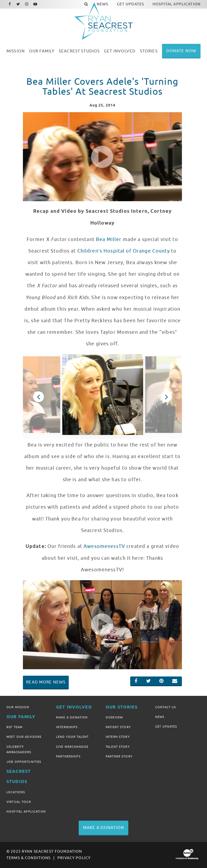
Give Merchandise (72, 747)
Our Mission (18, 707)
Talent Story (118, 747)
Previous (38, 397)
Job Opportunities (24, 762)
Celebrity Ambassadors (19, 749)
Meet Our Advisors (24, 737)
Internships (67, 727)
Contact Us (166, 707)
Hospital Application (26, 812)
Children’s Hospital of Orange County (124, 251)
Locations (16, 792)
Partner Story (119, 756)
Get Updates (166, 727)
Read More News (46, 682)
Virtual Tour (19, 802)
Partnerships (68, 756)
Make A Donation (72, 717)
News (160, 717)
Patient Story (118, 727)
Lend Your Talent (72, 737)
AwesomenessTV (104, 546)
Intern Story (118, 737)
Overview (114, 717)
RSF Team (15, 727)
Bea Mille (108, 239)
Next (166, 397)
